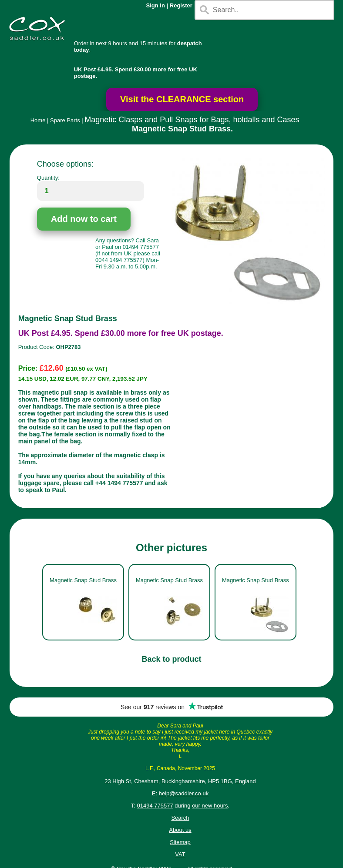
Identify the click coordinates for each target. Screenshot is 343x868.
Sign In (156, 5)
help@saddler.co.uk (184, 793)
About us (180, 830)
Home (38, 120)
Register (181, 5)
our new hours (210, 806)
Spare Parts (65, 120)
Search (180, 818)
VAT (180, 854)
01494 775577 (155, 806)
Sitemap (180, 842)
